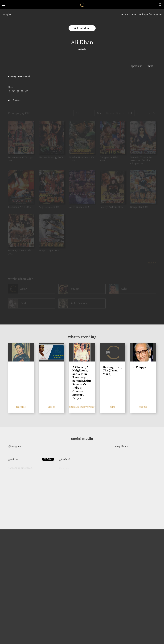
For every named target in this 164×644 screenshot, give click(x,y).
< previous (136, 66)
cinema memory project (82, 407)
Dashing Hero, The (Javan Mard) (112, 371)
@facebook (65, 459)
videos (51, 407)
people (7, 15)
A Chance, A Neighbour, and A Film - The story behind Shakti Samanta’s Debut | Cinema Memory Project (82, 383)
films (113, 407)
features (21, 407)
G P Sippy (140, 367)
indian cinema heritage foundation (141, 15)
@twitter (13, 459)
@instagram (14, 446)
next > (151, 66)
